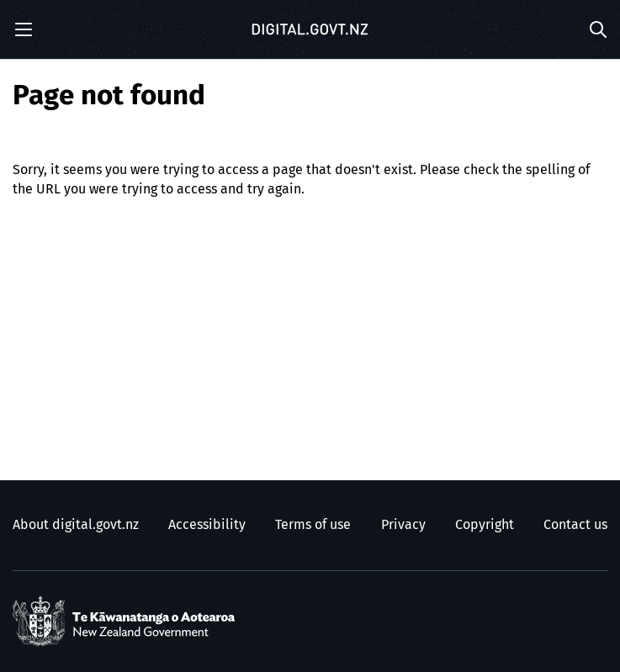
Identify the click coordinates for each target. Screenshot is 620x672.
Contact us (575, 525)
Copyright (485, 525)
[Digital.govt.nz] (310, 29)
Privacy (403, 525)
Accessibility (207, 525)
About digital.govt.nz (76, 525)
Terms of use (313, 525)
